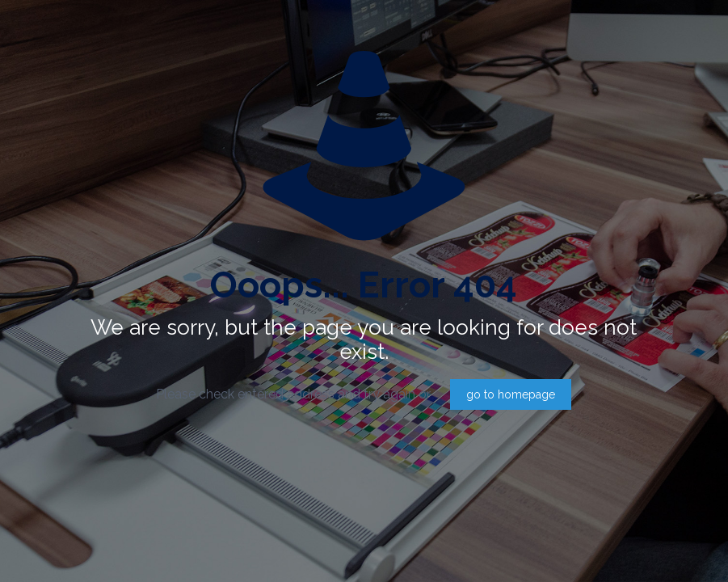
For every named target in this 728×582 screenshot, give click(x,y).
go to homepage (511, 394)
